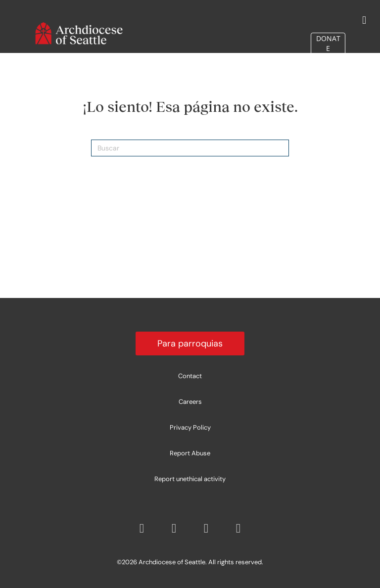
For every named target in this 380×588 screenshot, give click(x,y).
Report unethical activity (190, 479)
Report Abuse (190, 453)
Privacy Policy (190, 427)
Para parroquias (190, 343)
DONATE (328, 40)
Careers (190, 402)
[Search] (190, 148)
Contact (190, 376)
